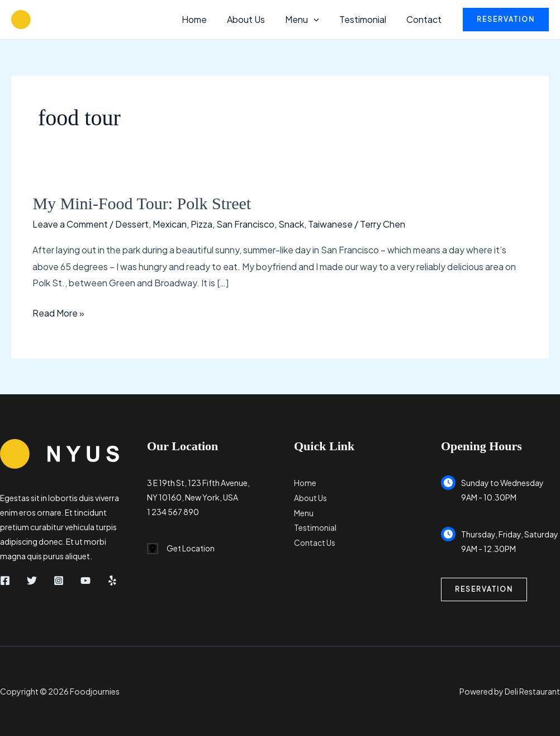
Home (204, 19)
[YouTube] (86, 581)
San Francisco (245, 224)
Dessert (132, 224)
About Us (254, 19)
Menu (308, 20)
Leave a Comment (70, 224)
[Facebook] (5, 581)
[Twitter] (32, 581)
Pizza (201, 224)
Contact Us (315, 541)
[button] (319, 20)
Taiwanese (330, 224)
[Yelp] (112, 581)
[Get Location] (181, 549)
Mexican (170, 224)
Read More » (58, 313)
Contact (425, 19)
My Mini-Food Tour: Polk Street (142, 203)
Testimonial (366, 19)
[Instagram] (59, 581)
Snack (291, 224)
